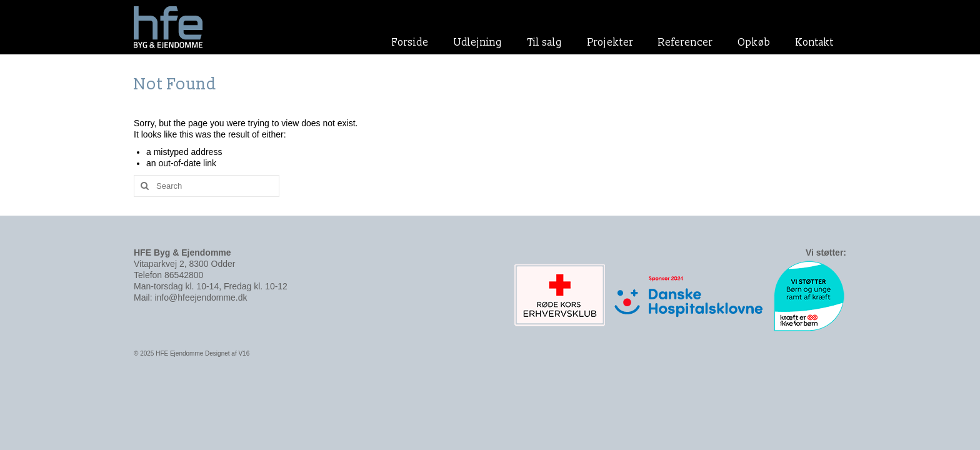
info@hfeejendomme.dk (201, 297)
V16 (244, 353)
